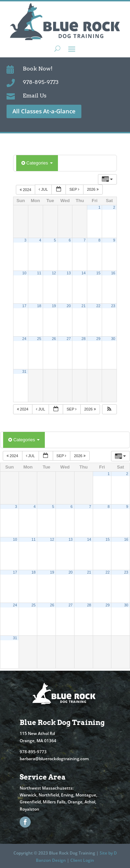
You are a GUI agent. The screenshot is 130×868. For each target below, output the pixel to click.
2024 (26, 189)
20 (69, 306)
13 (69, 273)
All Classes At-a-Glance (44, 111)
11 (39, 273)
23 (113, 306)
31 (24, 371)
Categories (37, 163)
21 (83, 306)
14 (83, 273)
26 (54, 339)
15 (98, 273)
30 (113, 339)
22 (98, 306)
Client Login (82, 860)
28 (83, 339)
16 (113, 273)
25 (39, 339)
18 (39, 306)
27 (69, 339)
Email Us (35, 96)
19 (54, 306)
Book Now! (38, 69)
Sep (75, 189)
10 (24, 273)
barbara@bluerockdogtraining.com (54, 759)
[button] (109, 409)
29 (98, 339)
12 (54, 273)
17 (24, 306)
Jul (44, 189)
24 (24, 339)
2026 (93, 189)
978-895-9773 (41, 82)
